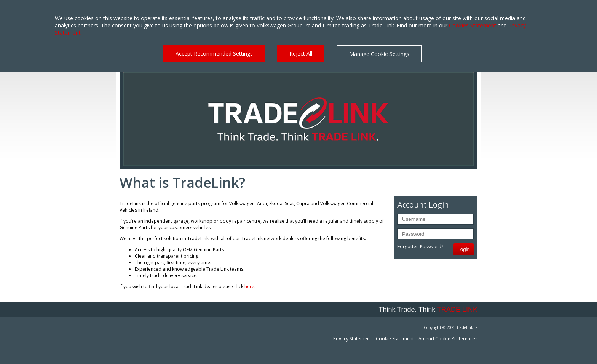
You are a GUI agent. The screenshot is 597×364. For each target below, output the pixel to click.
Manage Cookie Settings (379, 54)
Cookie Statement (395, 339)
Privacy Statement (352, 339)
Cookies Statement (472, 25)
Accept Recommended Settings (214, 53)
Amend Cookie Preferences (448, 339)
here (249, 287)
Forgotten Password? (420, 247)
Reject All (301, 53)
